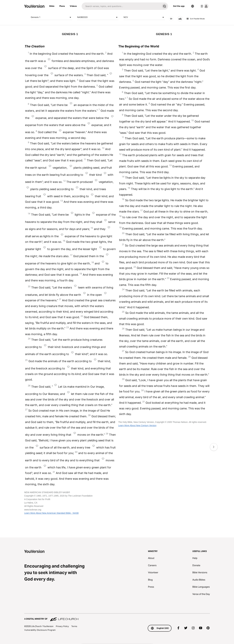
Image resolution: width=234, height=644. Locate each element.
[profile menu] (204, 6)
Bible (52, 6)
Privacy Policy (62, 626)
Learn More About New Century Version (137, 425)
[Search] (121, 6)
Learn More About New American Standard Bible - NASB (52, 513)
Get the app (179, 6)
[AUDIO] (171, 19)
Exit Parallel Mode (195, 19)
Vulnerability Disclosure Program (40, 630)
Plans (62, 6)
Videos (73, 6)
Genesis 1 (52, 17)
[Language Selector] (193, 6)
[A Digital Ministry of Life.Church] (117, 617)
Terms (74, 626)
